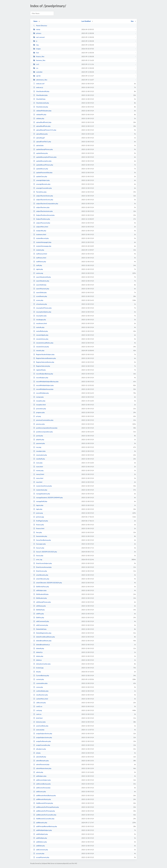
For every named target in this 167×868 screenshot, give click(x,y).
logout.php (38, 505)
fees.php (37, 532)
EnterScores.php (40, 571)
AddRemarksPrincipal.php (43, 803)
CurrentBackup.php (41, 675)
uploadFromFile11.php (42, 142)
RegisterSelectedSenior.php (44, 362)
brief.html (38, 718)
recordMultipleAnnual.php (43, 389)
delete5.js (38, 652)
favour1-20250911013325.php (45, 552)
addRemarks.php (40, 823)
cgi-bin (37, 76)
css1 (36, 64)
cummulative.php (40, 683)
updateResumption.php (42, 161)
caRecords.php (39, 703)
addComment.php (41, 850)
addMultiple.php (40, 838)
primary (37, 33)
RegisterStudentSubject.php (44, 354)
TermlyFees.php (40, 192)
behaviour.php (39, 722)
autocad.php (39, 730)
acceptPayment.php (41, 857)
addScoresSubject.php (42, 780)
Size (132, 21)
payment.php (39, 443)
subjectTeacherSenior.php (43, 196)
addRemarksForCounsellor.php (45, 815)
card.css (37, 714)
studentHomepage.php (42, 246)
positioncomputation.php (43, 432)
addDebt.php (39, 846)
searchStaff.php (40, 285)
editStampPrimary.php (42, 602)
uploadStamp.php (40, 134)
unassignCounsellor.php (42, 188)
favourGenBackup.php (42, 540)
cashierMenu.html (41, 699)
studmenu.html (40, 234)
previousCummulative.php (43, 420)
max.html (38, 482)
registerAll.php (39, 370)
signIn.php (38, 269)
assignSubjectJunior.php (43, 737)
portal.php (38, 436)
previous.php (39, 424)
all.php (37, 753)
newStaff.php (39, 459)
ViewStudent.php (40, 95)
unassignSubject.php (41, 180)
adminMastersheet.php (42, 768)
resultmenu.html (40, 323)
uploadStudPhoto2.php (42, 122)
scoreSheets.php (40, 296)
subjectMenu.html (41, 227)
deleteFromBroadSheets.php (44, 637)
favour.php (38, 556)
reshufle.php (39, 327)
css (36, 68)
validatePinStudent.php (42, 111)
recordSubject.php (41, 378)
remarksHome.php (41, 339)
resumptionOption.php (42, 312)
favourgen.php (39, 544)
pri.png (37, 416)
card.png (37, 710)
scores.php (38, 300)
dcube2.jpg (38, 668)
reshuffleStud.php (41, 331)
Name (35, 21)
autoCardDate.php (41, 726)
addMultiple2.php (41, 834)
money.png (38, 470)
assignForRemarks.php (42, 741)
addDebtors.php (40, 842)
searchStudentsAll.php (42, 277)
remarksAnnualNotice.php (43, 343)
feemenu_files (39, 60)
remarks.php (39, 350)
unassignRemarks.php (42, 184)
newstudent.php (40, 455)
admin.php (38, 772)
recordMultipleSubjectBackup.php (46, 381)
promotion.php (40, 409)
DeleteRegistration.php (42, 633)
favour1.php (39, 548)
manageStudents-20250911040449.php (48, 498)
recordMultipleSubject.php (43, 385)
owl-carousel (39, 37)
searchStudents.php (41, 281)
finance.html (39, 528)
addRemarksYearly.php (42, 799)
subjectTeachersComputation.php (46, 204)
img (36, 45)
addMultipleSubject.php (42, 830)
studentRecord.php (41, 238)
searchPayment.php (41, 289)
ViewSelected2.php (41, 103)
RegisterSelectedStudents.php (45, 358)
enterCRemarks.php (41, 579)
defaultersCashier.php (42, 664)
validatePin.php (40, 114)
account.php (39, 853)
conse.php (38, 687)
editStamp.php (39, 606)
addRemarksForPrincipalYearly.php (46, 807)
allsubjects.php (40, 749)
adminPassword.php (41, 764)
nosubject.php (39, 451)
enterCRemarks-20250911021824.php (48, 583)
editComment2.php (41, 621)
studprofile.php (40, 231)
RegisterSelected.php (42, 366)
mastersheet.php (40, 490)
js (35, 41)
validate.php (39, 118)
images (37, 49)
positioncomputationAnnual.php (45, 428)
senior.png (38, 273)
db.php (37, 672)
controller (38, 72)
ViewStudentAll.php (41, 91)
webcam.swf (39, 84)
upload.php (38, 145)
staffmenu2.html (40, 254)
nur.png (37, 447)
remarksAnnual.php (41, 347)
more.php (38, 463)
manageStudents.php (42, 494)
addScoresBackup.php (42, 784)
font (36, 53)
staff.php (38, 265)
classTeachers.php (40, 695)
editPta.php (39, 614)
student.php (39, 250)
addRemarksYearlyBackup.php (44, 795)
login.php (38, 509)
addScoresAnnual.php (42, 788)
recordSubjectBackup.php (43, 374)
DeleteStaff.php (40, 629)
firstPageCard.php (41, 521)
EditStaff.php (39, 610)
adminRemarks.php (41, 761)
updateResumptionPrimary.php (45, 157)
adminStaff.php (40, 757)
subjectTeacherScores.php (43, 200)
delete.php (38, 656)
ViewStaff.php (39, 99)
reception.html (39, 405)
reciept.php (38, 397)
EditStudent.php (40, 598)
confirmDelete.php (41, 691)
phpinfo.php (39, 439)
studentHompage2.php (42, 242)
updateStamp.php (40, 153)
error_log (38, 559)
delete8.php (39, 648)
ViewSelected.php (41, 107)
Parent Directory (40, 26)
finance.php (39, 525)
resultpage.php (40, 320)
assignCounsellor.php (42, 745)
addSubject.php (40, 776)
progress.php (39, 412)
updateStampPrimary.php (43, 149)
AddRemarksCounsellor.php (44, 819)
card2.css (38, 706)
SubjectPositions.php (42, 219)
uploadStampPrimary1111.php (45, 130)
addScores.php (40, 791)
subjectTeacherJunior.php (43, 211)
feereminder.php (40, 536)
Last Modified (86, 21)
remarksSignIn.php (41, 335)
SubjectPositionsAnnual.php (44, 215)
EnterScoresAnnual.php (42, 567)
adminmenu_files (40, 80)
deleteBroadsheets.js (41, 645)
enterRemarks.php (41, 575)
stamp (37, 29)
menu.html (38, 478)
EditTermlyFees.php (41, 587)
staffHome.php (40, 262)
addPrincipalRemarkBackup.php (45, 826)
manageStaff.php (40, 501)
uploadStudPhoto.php (42, 126)
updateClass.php (40, 176)
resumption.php (40, 316)
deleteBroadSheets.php (42, 641)
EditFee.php (39, 617)
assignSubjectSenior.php (43, 733)
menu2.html (39, 474)
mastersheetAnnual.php (42, 486)
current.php (39, 679)
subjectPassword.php (42, 223)
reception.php (39, 401)
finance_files (39, 56)
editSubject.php (40, 590)
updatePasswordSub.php (43, 172)
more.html (38, 467)
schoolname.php (40, 304)
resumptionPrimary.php (42, 308)
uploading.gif (39, 138)
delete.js (37, 660)
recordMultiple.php (41, 393)
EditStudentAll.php (41, 594)
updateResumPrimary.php (43, 165)
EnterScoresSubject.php (42, 563)
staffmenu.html (40, 258)
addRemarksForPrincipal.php (44, 811)
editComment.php (41, 625)
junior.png (38, 513)
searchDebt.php (40, 292)
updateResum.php (41, 169)
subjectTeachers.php (41, 207)
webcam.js (38, 87)
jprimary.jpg (39, 517)
